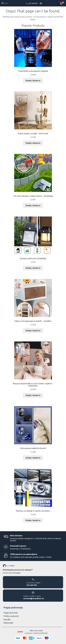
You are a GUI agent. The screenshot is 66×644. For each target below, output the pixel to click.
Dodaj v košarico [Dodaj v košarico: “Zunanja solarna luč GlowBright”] (33, 268)
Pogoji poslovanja (11, 613)
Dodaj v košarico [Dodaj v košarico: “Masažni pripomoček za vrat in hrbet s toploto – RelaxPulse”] (33, 395)
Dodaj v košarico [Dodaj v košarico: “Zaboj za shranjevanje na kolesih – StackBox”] (33, 331)
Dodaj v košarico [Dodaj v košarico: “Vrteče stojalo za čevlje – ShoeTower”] (33, 143)
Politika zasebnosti (11, 616)
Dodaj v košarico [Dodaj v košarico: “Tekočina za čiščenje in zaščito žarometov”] (33, 520)
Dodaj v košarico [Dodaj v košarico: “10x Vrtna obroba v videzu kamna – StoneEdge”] (33, 205)
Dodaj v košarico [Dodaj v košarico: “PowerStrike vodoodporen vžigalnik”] (33, 81)
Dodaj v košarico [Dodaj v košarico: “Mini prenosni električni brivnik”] (33, 458)
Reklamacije (8, 623)
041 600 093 (33, 3)
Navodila (7, 620)
